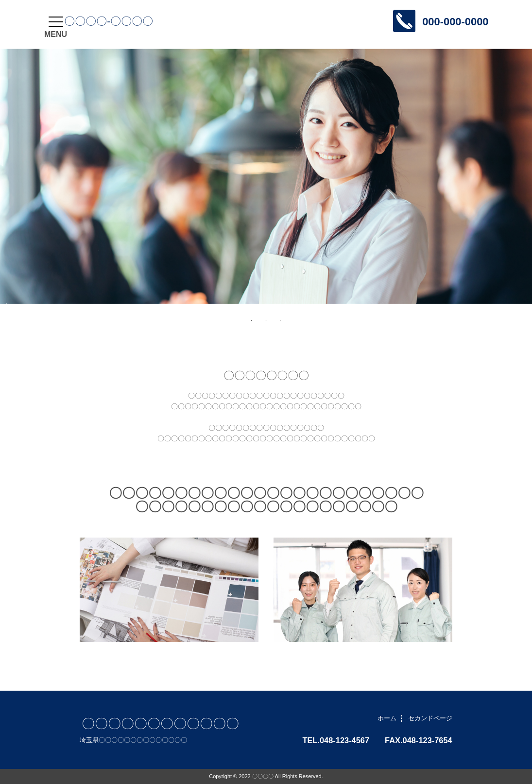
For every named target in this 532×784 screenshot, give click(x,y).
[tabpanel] (266, 176)
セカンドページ (430, 718)
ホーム (387, 718)
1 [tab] (252, 321)
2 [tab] (266, 321)
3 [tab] (281, 321)
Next (5, 304)
